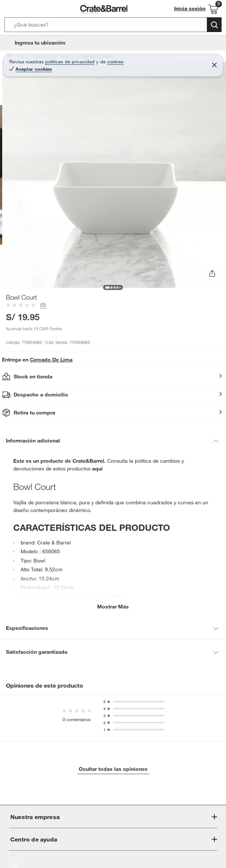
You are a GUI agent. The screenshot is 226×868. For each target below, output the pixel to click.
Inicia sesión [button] (192, 9)
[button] (113, 26)
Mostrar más (113, 606)
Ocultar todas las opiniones (113, 768)
